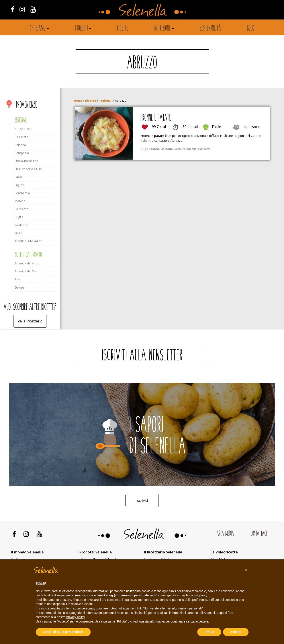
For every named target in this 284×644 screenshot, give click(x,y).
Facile (216, 127)
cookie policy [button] (198, 595)
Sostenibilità (210, 29)
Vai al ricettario (30, 321)
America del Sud (26, 271)
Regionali (21, 121)
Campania (22, 153)
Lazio (18, 177)
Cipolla (192, 149)
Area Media (225, 534)
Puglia (19, 217)
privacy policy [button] (75, 617)
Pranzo (154, 149)
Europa (20, 287)
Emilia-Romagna (26, 161)
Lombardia (22, 193)
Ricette (123, 29)
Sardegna (21, 225)
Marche (20, 201)
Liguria (19, 185)
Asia (17, 279)
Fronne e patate (156, 118)
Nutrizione (162, 29)
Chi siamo (38, 29)
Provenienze (26, 105)
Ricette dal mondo (28, 255)
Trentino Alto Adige (28, 241)
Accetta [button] (236, 632)
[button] (246, 570)
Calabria (20, 145)
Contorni (167, 149)
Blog (251, 29)
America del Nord (27, 263)
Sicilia (18, 233)
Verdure (180, 149)
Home (78, 101)
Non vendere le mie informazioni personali (173, 608)
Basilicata (21, 137)
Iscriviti (142, 500)
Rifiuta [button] (209, 632)
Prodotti (81, 29)
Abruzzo (26, 129)
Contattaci (259, 534)
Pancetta (204, 149)
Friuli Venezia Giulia (28, 169)
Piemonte (21, 209)
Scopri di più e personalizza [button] (63, 632)
